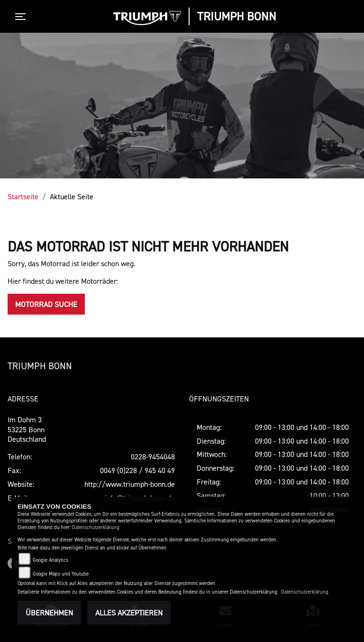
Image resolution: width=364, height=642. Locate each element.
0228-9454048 (153, 456)
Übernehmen (49, 613)
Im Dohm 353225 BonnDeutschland (27, 429)
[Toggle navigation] (22, 17)
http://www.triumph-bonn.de (130, 484)
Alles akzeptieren (129, 613)
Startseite (23, 196)
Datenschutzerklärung (96, 527)
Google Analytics (50, 560)
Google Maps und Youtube (61, 574)
